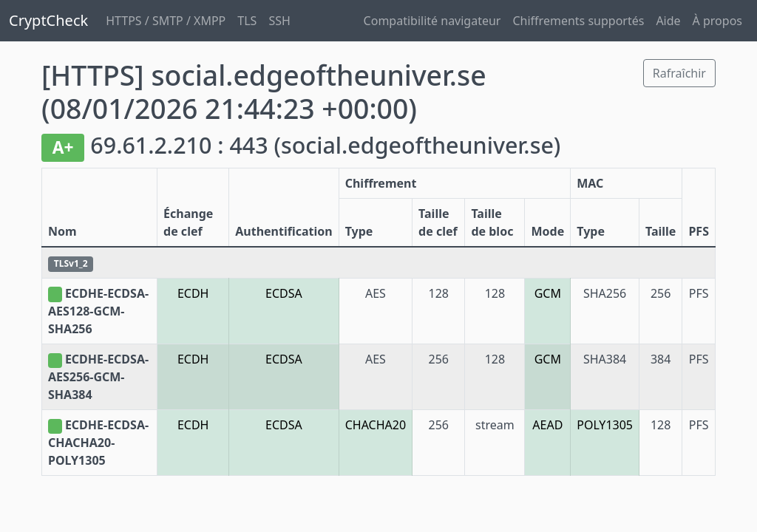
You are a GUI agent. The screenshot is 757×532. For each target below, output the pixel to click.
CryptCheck (48, 20)
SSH (279, 21)
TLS (247, 21)
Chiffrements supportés (578, 21)
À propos (717, 21)
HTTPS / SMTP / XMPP (166, 21)
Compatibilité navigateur (432, 21)
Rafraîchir (679, 73)
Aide (668, 21)
